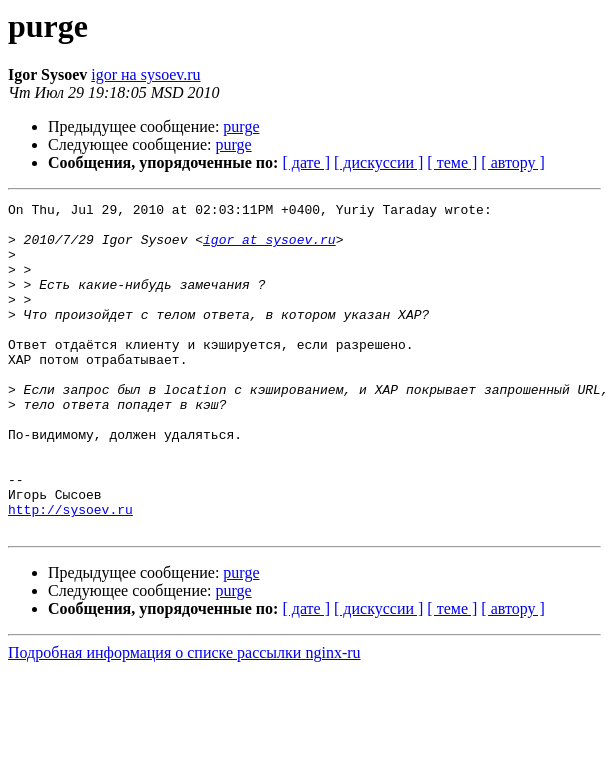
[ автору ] (512, 162)
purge (241, 126)
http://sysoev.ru (70, 572)
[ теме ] (452, 162)
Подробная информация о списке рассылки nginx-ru (184, 718)
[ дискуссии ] (378, 162)
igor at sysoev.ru (269, 248)
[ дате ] (306, 162)
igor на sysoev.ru (145, 74)
